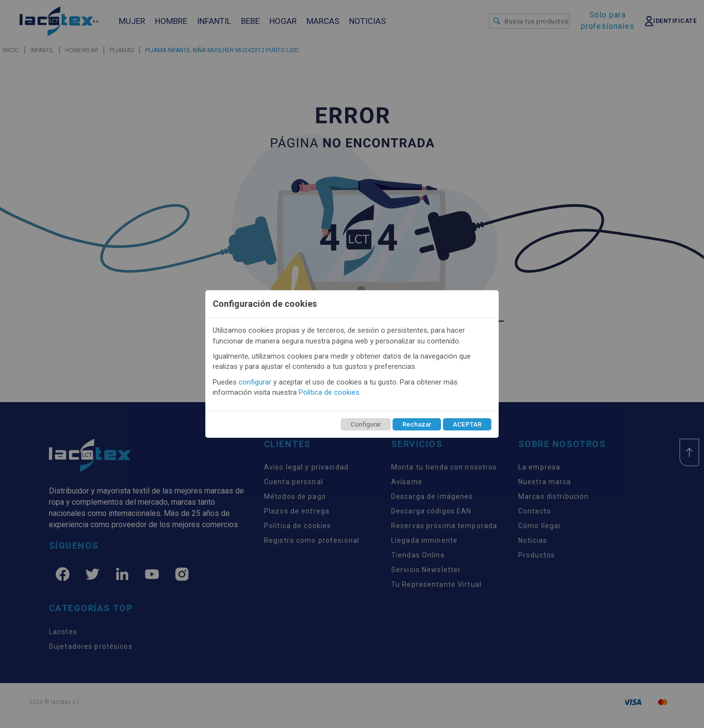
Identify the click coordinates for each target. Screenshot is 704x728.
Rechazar (417, 424)
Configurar (366, 424)
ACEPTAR (467, 424)
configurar (255, 382)
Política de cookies (329, 392)
